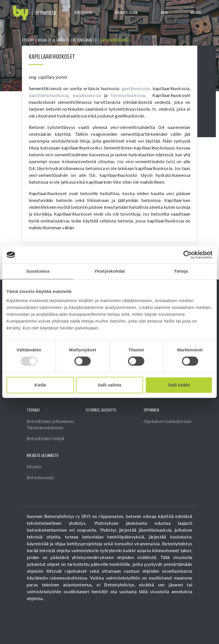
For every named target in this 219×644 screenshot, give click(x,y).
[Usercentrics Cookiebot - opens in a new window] (187, 255)
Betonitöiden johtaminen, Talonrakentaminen (51, 424)
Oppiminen (151, 410)
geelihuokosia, (136, 88)
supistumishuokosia (49, 95)
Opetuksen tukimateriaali (168, 421)
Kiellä (40, 385)
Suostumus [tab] (38, 271)
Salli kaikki (179, 385)
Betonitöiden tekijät (46, 438)
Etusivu (28, 40)
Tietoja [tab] (181, 271)
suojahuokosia (88, 95)
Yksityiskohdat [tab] (109, 271)
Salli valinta (110, 385)
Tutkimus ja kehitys (101, 410)
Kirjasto (34, 467)
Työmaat (33, 410)
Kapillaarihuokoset (116, 40)
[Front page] (34, 13)
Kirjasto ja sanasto (53, 40)
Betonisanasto (85, 40)
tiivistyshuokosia (128, 95)
